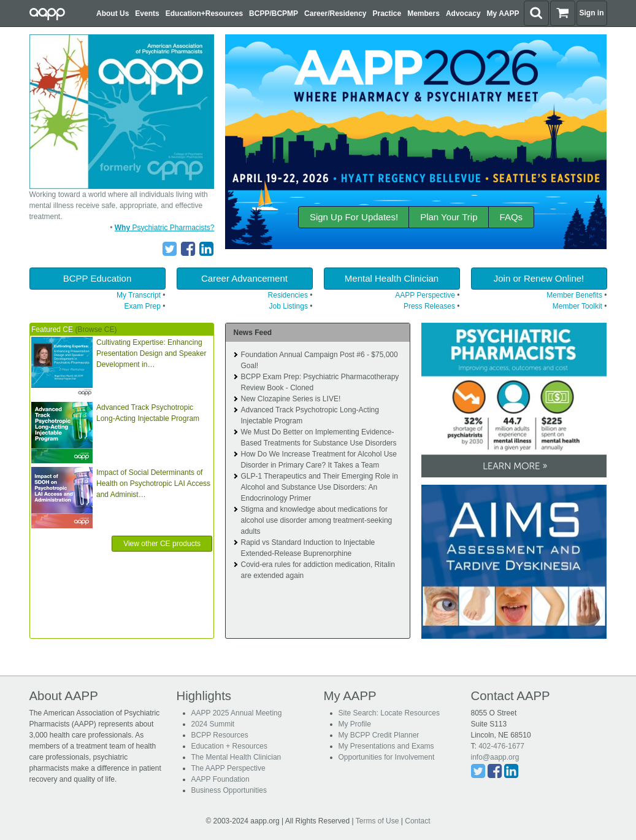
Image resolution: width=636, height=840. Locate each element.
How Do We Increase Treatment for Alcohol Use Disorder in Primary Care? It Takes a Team (319, 460)
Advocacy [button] (463, 13)
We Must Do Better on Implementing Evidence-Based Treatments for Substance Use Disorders (318, 437)
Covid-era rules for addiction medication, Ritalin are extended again (317, 570)
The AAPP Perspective (228, 768)
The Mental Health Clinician (236, 757)
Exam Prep (143, 306)
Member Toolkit (577, 306)
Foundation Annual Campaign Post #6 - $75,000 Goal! (319, 360)
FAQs (511, 217)
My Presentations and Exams (386, 746)
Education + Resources (229, 746)
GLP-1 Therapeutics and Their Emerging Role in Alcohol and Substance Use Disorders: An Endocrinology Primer (319, 487)
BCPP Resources (220, 735)
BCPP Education (97, 278)
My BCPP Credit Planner (379, 735)
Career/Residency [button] (335, 13)
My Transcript (139, 295)
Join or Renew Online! (539, 278)
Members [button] (423, 13)
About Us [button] (113, 13)
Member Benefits (574, 295)
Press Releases (429, 306)
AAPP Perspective (425, 295)
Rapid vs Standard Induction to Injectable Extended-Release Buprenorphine (308, 548)
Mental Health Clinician (392, 278)
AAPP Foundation (220, 779)
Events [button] (147, 13)
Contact (417, 821)
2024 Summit (213, 724)
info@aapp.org (495, 757)
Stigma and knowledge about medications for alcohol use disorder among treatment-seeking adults (316, 520)
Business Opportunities (229, 790)
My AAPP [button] (503, 13)
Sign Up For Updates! (354, 217)
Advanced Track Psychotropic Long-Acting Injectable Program (148, 413)
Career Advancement (244, 278)
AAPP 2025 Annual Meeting (237, 713)
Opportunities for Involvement (387, 757)
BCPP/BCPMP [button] (274, 13)
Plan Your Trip (449, 217)
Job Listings (289, 306)
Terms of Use (377, 821)
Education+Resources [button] (204, 13)
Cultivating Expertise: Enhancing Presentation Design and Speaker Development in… (151, 353)
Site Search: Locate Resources (389, 713)
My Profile (355, 724)
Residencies (288, 295)
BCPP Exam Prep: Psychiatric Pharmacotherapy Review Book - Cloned (320, 382)
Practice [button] (387, 13)
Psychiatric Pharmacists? (165, 228)
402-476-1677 (501, 746)
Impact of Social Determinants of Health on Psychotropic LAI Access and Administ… (153, 484)
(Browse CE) (96, 329)
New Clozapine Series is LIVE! (290, 399)
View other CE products (162, 544)
